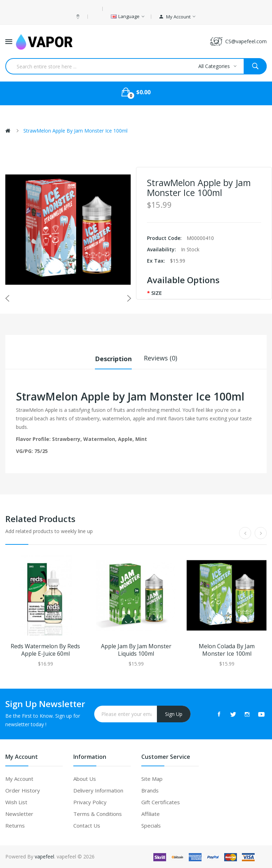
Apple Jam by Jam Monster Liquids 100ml (136, 650)
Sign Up (174, 714)
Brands (150, 790)
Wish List (16, 802)
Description (113, 358)
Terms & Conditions (98, 814)
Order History (23, 790)
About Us (85, 779)
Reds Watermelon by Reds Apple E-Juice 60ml (45, 650)
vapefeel (44, 856)
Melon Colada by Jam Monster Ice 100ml (227, 650)
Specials (151, 825)
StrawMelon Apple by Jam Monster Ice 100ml (75, 131)
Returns (15, 825)
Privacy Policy (90, 802)
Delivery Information (98, 790)
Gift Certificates (161, 802)
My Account (19, 779)
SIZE (157, 293)
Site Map (152, 779)
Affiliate (151, 814)
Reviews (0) (160, 358)
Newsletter (19, 814)
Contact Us (87, 825)
